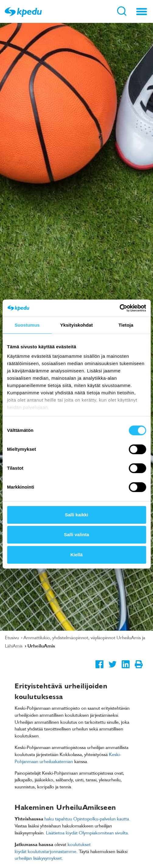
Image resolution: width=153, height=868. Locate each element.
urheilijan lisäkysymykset (38, 858)
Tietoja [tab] (126, 325)
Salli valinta (76, 534)
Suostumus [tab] (27, 325)
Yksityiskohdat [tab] (76, 325)
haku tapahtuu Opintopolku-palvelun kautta (87, 819)
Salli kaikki (76, 515)
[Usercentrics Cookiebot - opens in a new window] (119, 308)
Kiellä (76, 555)
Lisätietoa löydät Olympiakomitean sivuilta (87, 833)
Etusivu (12, 637)
